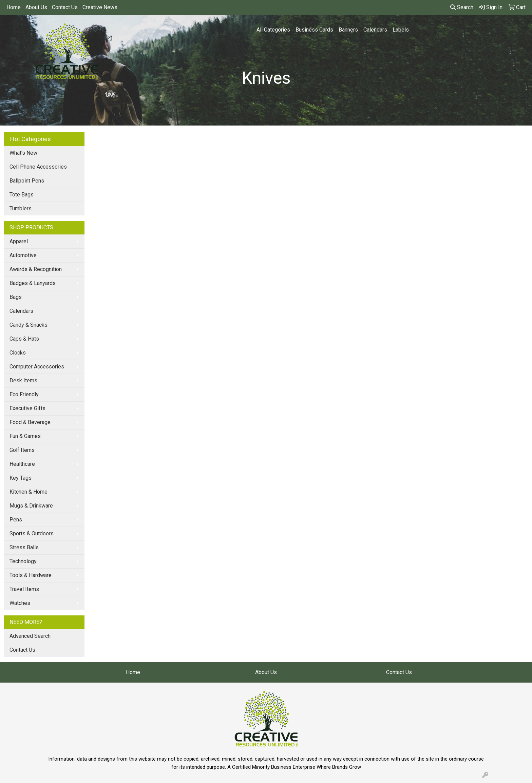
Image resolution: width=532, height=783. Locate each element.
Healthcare (22, 464)
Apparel (19, 241)
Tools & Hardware (31, 575)
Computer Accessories (37, 367)
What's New (23, 153)
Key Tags (21, 478)
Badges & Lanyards (33, 283)
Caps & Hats (24, 339)
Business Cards (314, 30)
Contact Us (65, 7)
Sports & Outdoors (32, 533)
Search (462, 7)
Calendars (375, 30)
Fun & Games (25, 436)
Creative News (100, 7)
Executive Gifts (27, 408)
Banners (348, 30)
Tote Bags (22, 195)
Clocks (18, 353)
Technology (23, 561)
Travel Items (24, 589)
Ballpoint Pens (27, 181)
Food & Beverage (30, 422)
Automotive (23, 255)
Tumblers (21, 208)
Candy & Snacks (28, 325)
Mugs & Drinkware (31, 506)
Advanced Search (30, 636)
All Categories (273, 30)
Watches (20, 603)
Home (14, 7)
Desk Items (23, 380)
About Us (36, 7)
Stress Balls (24, 547)
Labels (401, 30)
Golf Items (22, 450)
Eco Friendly (24, 394)
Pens (16, 520)
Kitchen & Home (28, 492)
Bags (16, 297)
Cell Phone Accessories (38, 167)
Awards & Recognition (36, 269)
